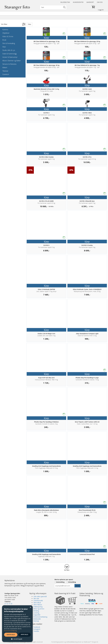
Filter (4, 47)
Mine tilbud (37, 603)
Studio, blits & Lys (9, 50)
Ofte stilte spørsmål (40, 596)
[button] (17, 639)
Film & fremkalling (9, 43)
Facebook (37, 627)
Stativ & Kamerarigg (9, 54)
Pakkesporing (38, 607)
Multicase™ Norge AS (91, 642)
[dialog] (17, 624)
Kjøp (46, 38)
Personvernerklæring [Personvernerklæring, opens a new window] (10, 631)
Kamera (5, 30)
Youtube (36, 631)
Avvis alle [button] (24, 634)
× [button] (30, 607)
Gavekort (90, 2)
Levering (36, 613)
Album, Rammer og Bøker (12, 61)
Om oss (100, 2)
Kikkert (5, 68)
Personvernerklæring (40, 617)
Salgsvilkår (37, 615)
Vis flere (67, 570)
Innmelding (60, 582)
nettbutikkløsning (72, 642)
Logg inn (101, 10)
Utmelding (72, 582)
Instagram (37, 629)
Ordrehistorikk (38, 601)
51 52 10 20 (8, 604)
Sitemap (36, 621)
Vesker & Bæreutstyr (10, 57)
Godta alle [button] (11, 635)
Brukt (4, 40)
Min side (36, 599)
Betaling (36, 611)
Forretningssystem (57, 642)
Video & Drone (8, 36)
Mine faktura (38, 605)
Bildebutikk (65, 2)
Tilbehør (5, 71)
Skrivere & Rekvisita (9, 64)
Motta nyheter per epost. (64, 579)
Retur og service (39, 609)
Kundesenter (78, 2)
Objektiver (6, 33)
